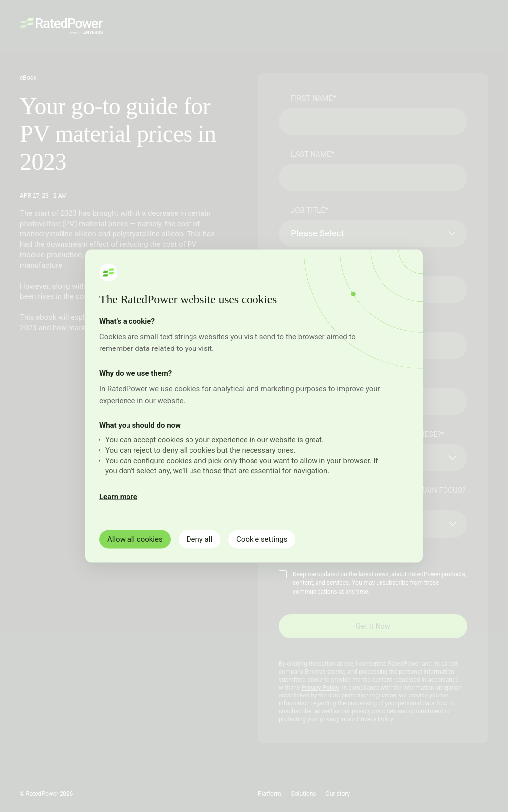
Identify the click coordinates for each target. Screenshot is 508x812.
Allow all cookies (135, 539)
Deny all (199, 539)
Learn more (118, 497)
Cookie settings (262, 539)
